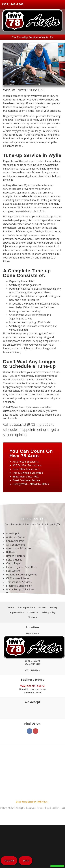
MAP (26, 861)
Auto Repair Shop (26, 607)
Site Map (32, 617)
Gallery (54, 607)
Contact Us (33, 612)
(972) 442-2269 (13, 4)
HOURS (9, 861)
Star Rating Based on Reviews (32, 802)
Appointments (17, 612)
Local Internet (58, 808)
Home (11, 607)
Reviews (42, 607)
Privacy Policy (49, 612)
